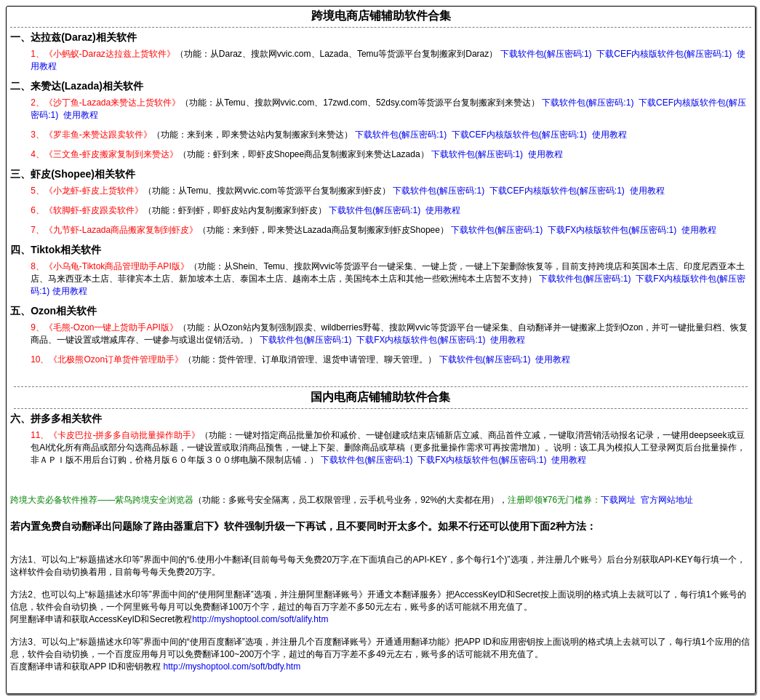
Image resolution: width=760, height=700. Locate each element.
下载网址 (618, 500)
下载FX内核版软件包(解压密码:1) (612, 230)
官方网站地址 (667, 500)
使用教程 (81, 115)
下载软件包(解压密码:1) (546, 54)
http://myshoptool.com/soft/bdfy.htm (232, 667)
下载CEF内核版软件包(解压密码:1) (664, 54)
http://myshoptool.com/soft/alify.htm (260, 619)
